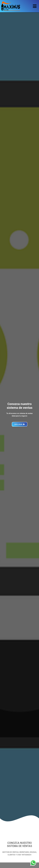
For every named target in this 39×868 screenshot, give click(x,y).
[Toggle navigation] (35, 6)
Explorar (20, 424)
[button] (3, 414)
